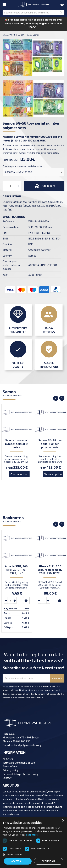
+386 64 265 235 (21, 741)
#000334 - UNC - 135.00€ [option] (18, 172)
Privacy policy (10, 770)
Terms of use (10, 766)
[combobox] (33, 172)
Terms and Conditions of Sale (19, 763)
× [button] (63, 821)
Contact (7, 778)
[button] (33, 855)
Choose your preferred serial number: (23, 166)
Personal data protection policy (21, 774)
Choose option (19, 474)
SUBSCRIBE (57, 678)
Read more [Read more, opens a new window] (32, 835)
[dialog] (33, 842)
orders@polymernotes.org (26, 745)
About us (8, 759)
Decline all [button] (49, 861)
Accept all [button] (18, 861)
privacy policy (9, 690)
